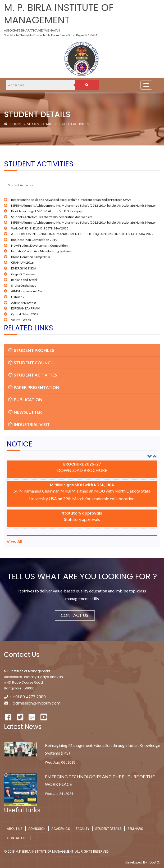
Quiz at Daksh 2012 (25, 314)
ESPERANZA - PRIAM (26, 308)
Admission (37, 829)
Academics (61, 829)
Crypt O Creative (23, 274)
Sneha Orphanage (24, 285)
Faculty (83, 829)
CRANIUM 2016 (22, 262)
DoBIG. (154, 862)
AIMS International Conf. (28, 291)
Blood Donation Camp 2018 (30, 257)
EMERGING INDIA (24, 268)
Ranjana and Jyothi (24, 280)
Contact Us (78, 615)
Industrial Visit (29, 424)
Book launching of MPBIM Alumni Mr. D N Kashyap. (47, 211)
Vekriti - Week (21, 320)
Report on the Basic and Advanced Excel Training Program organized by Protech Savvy (71, 200)
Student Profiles (31, 350)
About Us (15, 829)
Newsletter (25, 412)
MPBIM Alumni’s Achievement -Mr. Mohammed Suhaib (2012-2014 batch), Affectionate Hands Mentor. (84, 205)
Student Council (31, 363)
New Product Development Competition (39, 245)
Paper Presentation (34, 387)
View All (14, 541)
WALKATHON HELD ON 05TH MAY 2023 (40, 228)
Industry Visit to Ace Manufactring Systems (41, 251)
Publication (25, 399)
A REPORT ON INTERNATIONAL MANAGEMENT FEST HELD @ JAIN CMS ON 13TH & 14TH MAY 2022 (82, 234)
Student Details (40, 124)
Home (17, 124)
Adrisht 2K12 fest (24, 303)
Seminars (135, 829)
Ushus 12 (18, 297)
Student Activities (74, 124)
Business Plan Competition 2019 (34, 240)
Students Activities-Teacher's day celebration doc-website (52, 217)
